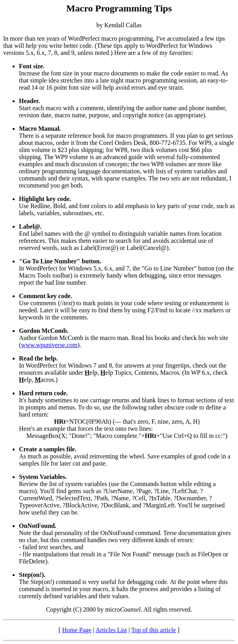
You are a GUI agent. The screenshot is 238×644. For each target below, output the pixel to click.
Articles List (111, 630)
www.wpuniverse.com (49, 345)
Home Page (77, 630)
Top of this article (153, 630)
